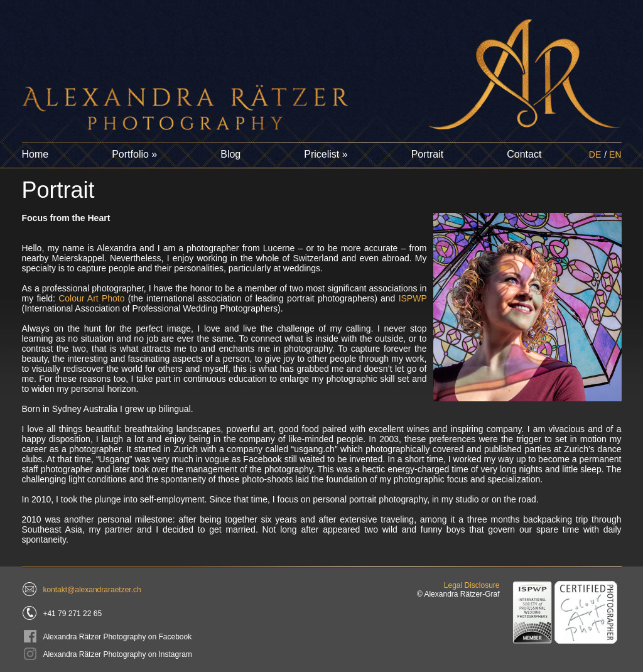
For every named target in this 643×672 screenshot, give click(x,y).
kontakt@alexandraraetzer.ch (92, 590)
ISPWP (413, 298)
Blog (230, 154)
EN (615, 154)
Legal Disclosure (472, 585)
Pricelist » (326, 154)
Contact (524, 154)
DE (595, 154)
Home (35, 154)
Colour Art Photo (91, 298)
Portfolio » (134, 154)
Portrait (428, 154)
